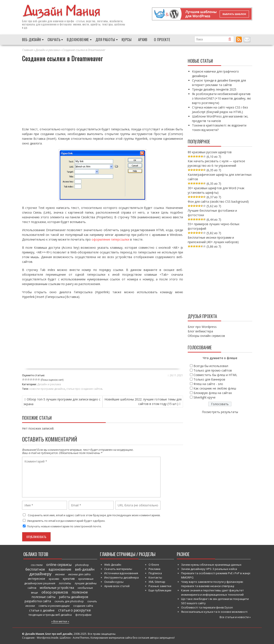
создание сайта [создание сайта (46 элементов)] (83, 606)
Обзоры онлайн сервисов (206, 335)
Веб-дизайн (32, 39)
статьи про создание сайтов (84, 389)
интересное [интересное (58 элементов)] (37, 578)
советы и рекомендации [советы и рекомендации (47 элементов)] (54, 606)
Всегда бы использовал (211, 366)
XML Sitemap (157, 582)
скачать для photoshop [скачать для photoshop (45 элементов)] (69, 601)
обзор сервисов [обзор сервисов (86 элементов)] (55, 592)
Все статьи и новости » (235, 617)
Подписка (155, 573)
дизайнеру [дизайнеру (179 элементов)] (40, 574)
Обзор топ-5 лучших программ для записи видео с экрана (62, 401)
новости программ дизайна (47, 389)
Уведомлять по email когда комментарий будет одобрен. (64, 521)
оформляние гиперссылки (110, 239)
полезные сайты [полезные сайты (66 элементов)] (44, 597)
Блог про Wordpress (202, 326)
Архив (143, 39)
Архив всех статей (117, 586)
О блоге (154, 564)
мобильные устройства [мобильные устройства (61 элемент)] (57, 587)
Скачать (54, 39)
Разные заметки (160, 586)
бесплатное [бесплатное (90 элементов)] (35, 569)
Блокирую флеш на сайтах (213, 393)
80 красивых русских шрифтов (210, 152)
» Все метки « (60, 621)
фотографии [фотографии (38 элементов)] (83, 615)
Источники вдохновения (121, 573)
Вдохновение (78, 39)
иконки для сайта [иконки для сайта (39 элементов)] (79, 574)
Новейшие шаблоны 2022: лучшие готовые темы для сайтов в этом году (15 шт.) (143, 401)
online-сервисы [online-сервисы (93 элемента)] (59, 564)
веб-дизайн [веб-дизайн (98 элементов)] (85, 569)
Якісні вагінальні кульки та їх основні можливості (214, 611)
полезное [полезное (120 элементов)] (80, 592)
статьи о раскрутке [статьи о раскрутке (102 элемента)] (74, 610)
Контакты (155, 577)
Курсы (127, 39)
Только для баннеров (209, 379)
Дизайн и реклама (47, 50)
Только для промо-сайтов (213, 370)
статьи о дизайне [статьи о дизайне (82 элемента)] (42, 610)
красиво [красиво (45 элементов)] (54, 579)
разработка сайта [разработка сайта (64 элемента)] (38, 601)
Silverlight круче (205, 397)
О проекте (162, 39)
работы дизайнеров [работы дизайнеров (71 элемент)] (74, 597)
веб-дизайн (40, 21)
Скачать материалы (118, 569)
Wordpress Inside (48, 637)
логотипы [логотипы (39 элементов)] (65, 583)
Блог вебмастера (200, 331)
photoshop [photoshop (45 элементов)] (82, 565)
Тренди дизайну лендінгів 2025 (214, 89)
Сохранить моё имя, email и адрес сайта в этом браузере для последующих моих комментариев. (94, 515)
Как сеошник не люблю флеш (215, 388)
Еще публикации (160, 590)
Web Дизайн (113, 564)
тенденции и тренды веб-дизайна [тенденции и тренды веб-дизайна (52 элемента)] (50, 615)
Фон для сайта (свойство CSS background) (218, 201)
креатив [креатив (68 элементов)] (69, 578)
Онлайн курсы (114, 582)
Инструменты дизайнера (121, 577)
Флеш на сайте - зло (208, 384)
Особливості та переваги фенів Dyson (207, 607)
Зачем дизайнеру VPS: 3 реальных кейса (209, 569)
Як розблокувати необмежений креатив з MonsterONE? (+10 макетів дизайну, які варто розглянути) (221, 98)
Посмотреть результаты (220, 412)
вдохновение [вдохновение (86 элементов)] (60, 569)
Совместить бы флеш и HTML (215, 375)
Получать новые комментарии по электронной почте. (62, 526)
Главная (27, 50)
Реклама (154, 569)
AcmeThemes (81, 637)
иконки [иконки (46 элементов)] (60, 574)
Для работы (105, 39)
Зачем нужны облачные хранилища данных (211, 564)
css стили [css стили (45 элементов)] (37, 565)
